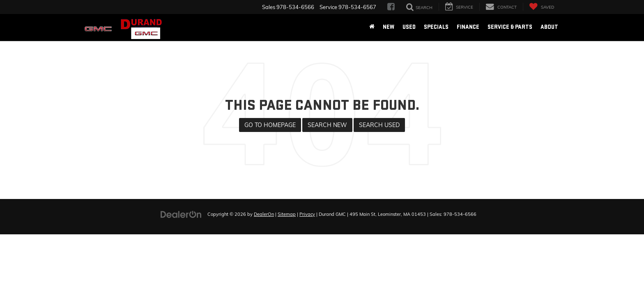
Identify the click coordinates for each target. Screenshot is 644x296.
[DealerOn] (181, 214)
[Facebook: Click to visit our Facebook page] (391, 7)
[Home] (372, 27)
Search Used (379, 125)
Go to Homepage (270, 125)
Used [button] (409, 27)
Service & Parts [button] (510, 27)
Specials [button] (436, 27)
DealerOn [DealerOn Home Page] (264, 214)
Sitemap (287, 214)
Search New (327, 125)
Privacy (307, 214)
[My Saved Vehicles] (542, 7)
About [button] (549, 27)
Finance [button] (468, 27)
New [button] (389, 27)
